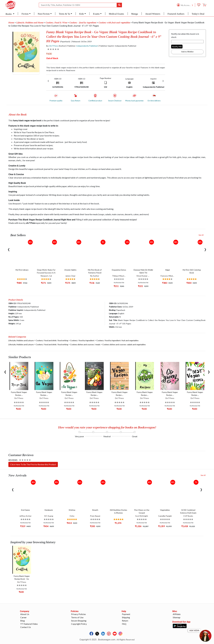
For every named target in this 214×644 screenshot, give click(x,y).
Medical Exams (116, 14)
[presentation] (48, 81)
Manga (135, 14)
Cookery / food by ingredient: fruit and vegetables (117, 340)
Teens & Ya (64, 14)
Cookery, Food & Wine (56, 23)
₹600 (49, 54)
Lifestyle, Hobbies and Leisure (21, 340)
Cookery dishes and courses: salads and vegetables (124, 344)
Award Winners (153, 14)
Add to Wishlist (187, 52)
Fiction (25, 14)
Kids (82, 14)
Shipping (126, 617)
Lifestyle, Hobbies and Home (30, 23)
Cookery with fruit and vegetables (114, 23)
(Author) (62, 46)
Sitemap (177, 617)
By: (52, 46)
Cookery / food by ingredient (83, 23)
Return (125, 621)
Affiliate (177, 614)
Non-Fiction (44, 14)
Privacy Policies (78, 614)
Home (11, 23)
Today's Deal (198, 14)
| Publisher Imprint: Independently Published (117, 46)
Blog (23, 621)
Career (23, 617)
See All (201, 235)
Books (9, 14)
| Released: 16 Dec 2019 (81, 42)
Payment (126, 614)
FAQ (124, 624)
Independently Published (87, 46)
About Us (25, 614)
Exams (96, 14)
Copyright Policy (79, 624)
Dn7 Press (54, 46)
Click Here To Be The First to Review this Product (33, 464)
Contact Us (26, 627)
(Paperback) (65, 42)
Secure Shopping (79, 621)
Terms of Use (77, 617)
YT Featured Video (29, 624)
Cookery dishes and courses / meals (85, 344)
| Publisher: (82, 46)
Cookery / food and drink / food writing (52, 340)
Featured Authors (176, 14)
